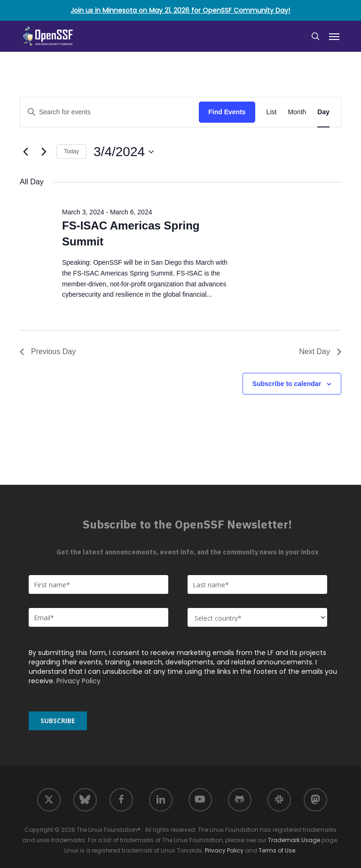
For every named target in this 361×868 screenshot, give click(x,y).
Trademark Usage (294, 840)
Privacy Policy (78, 681)
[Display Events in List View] (272, 112)
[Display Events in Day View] (323, 112)
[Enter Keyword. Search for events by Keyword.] (110, 112)
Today (71, 151)
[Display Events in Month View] (297, 112)
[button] (334, 36)
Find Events (227, 112)
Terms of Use (277, 850)
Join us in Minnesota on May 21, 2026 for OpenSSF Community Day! (180, 10)
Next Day (320, 351)
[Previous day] (25, 152)
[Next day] (44, 152)
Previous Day (48, 351)
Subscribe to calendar (287, 384)
